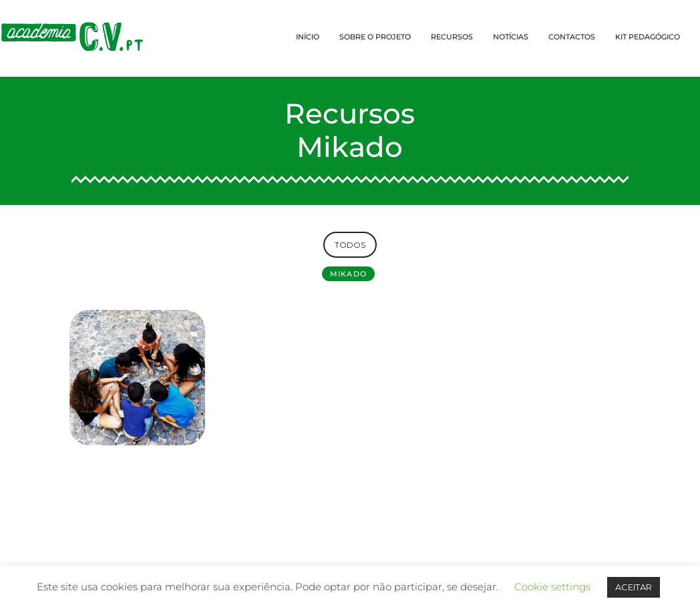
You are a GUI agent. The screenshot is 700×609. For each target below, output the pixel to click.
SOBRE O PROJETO (375, 37)
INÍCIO (308, 37)
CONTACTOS (572, 37)
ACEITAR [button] (634, 587)
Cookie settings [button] (552, 587)
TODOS (350, 245)
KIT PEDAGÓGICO (648, 37)
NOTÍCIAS (511, 37)
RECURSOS (452, 37)
